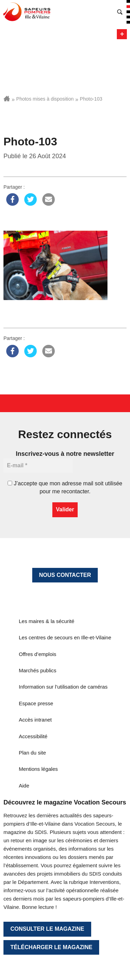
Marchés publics (37, 670)
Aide (24, 786)
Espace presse (36, 703)
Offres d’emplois (37, 654)
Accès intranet (35, 720)
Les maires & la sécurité (46, 621)
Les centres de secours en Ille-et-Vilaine (65, 637)
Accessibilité (33, 736)
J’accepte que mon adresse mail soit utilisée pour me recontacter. (65, 487)
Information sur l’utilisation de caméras (63, 687)
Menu (122, 34)
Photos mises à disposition (45, 99)
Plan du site (32, 753)
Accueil (7, 99)
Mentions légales (38, 769)
